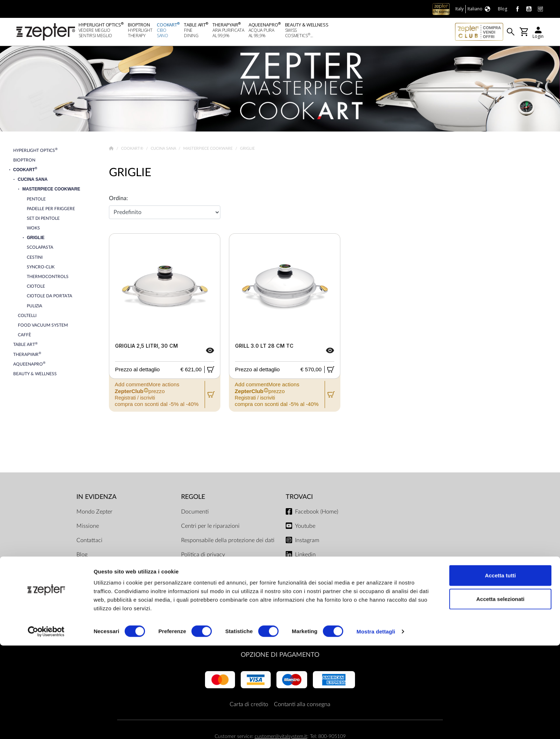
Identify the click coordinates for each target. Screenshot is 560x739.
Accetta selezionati (500, 692)
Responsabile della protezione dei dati (228, 542)
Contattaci (89, 542)
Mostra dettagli (376, 725)
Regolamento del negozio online (220, 608)
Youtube (305, 528)
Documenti (195, 514)
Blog (82, 556)
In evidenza (96, 499)
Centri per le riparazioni (210, 528)
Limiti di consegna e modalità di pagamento (220, 575)
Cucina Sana (164, 150)
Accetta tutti (501, 669)
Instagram (307, 542)
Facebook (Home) (317, 514)
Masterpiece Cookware (208, 150)
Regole (193, 499)
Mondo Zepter (94, 514)
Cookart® (133, 150)
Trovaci (299, 499)
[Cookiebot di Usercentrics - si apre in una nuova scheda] (46, 725)
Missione (88, 528)
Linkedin (305, 556)
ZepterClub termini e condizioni (220, 594)
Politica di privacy (203, 556)
